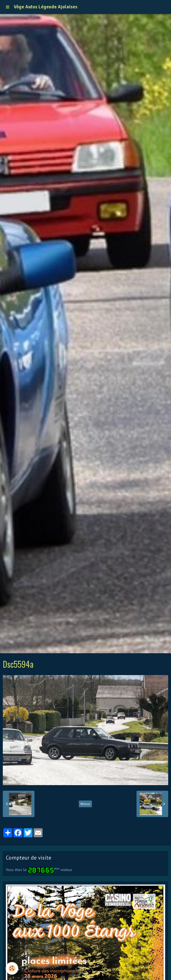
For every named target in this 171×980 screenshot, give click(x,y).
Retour (85, 804)
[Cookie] (12, 968)
